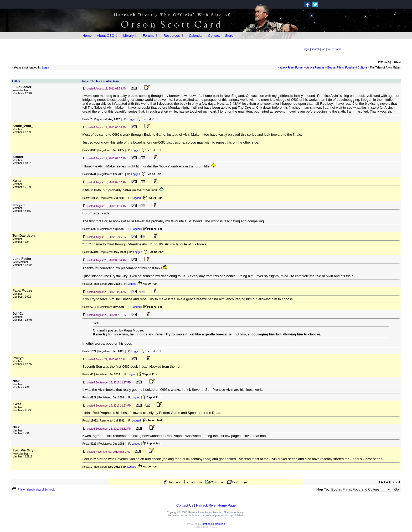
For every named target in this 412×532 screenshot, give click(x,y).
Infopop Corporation (213, 524)
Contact (214, 36)
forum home (334, 49)
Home (87, 36)
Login (45, 68)
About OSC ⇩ (107, 36)
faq (323, 49)
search (316, 49)
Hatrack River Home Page (216, 505)
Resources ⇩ (174, 36)
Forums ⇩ (150, 36)
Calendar (196, 36)
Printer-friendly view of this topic (33, 490)
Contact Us (185, 505)
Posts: (87, 119)
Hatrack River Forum (290, 68)
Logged (132, 119)
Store (229, 36)
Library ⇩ (130, 36)
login (307, 49)
